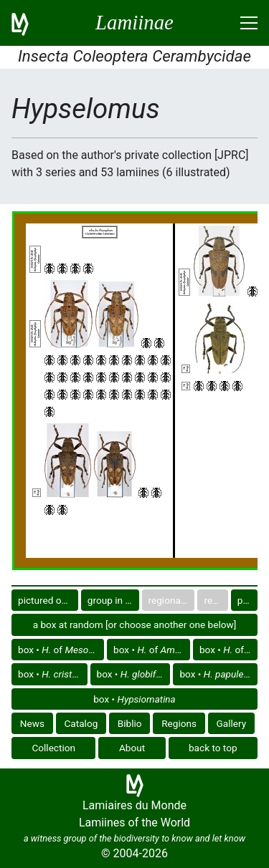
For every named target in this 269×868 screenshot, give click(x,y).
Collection (53, 748)
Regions (179, 723)
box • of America (228, 650)
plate (247, 600)
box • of (61, 650)
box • (53, 674)
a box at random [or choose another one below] (135, 625)
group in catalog (113, 600)
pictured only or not (48, 600)
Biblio (130, 723)
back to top (213, 748)
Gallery (232, 723)
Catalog (81, 723)
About (132, 748)
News (32, 723)
